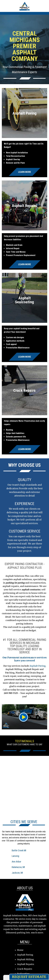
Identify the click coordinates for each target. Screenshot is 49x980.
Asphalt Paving (38, 666)
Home (20, 950)
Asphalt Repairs (26, 964)
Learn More (25, 172)
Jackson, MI (17, 873)
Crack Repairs (25, 969)
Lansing (15, 856)
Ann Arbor (16, 862)
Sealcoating (23, 974)
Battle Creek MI (19, 850)
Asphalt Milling (25, 959)
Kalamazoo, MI (18, 867)
